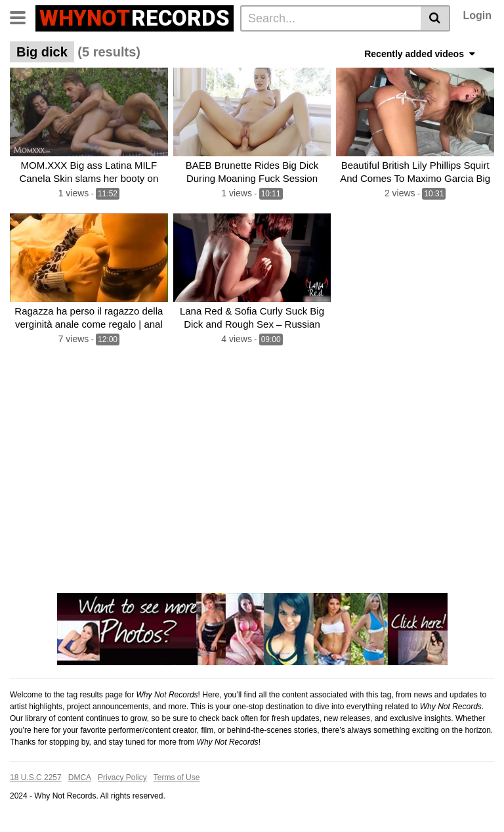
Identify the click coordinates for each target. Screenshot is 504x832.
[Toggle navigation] (23, 16)
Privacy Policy (122, 777)
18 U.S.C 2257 (36, 777)
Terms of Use (177, 777)
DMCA (80, 777)
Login (477, 15)
